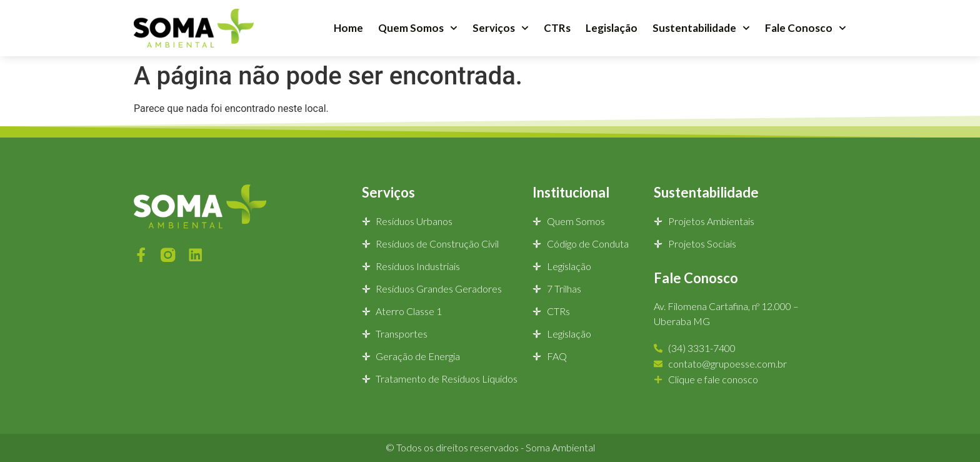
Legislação (612, 28)
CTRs (557, 28)
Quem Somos (418, 28)
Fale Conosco (806, 28)
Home (348, 28)
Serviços (501, 28)
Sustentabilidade (701, 28)
